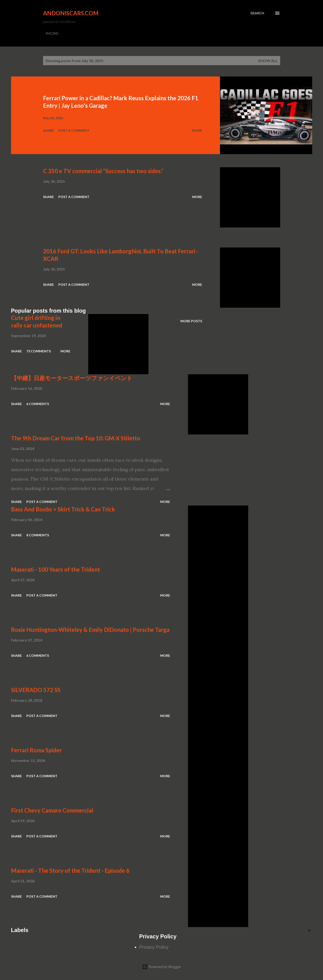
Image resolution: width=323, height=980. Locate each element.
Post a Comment (74, 130)
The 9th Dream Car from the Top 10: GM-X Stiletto (76, 438)
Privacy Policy (154, 947)
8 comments (38, 535)
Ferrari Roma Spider (36, 750)
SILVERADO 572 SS (36, 690)
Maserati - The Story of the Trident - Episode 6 (70, 870)
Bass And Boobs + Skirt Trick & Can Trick (63, 509)
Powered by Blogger (162, 967)
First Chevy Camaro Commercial (52, 810)
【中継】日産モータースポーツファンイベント (72, 378)
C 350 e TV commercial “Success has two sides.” (103, 171)
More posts (191, 321)
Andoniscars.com (71, 13)
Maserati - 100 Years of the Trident (56, 569)
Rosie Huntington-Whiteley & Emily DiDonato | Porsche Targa (90, 630)
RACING (52, 33)
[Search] (257, 13)
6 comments (38, 404)
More (197, 130)
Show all (268, 61)
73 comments (39, 351)
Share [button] (48, 130)
